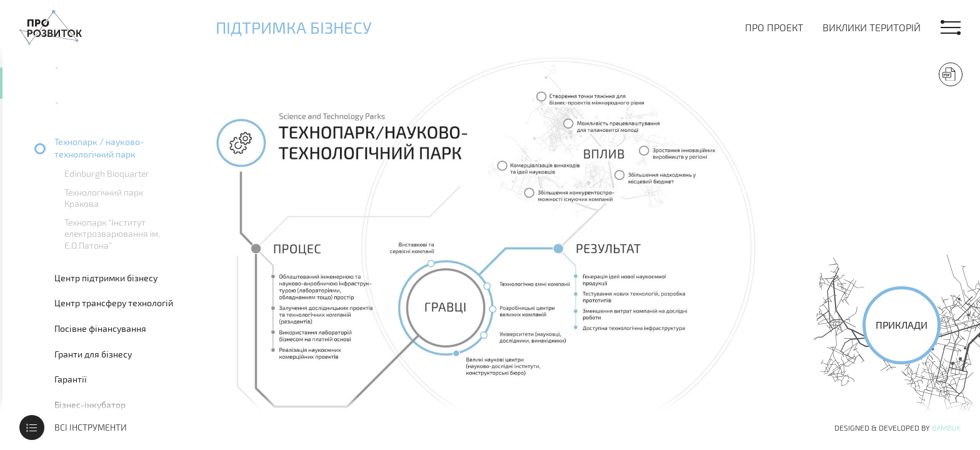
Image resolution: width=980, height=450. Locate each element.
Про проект (774, 27)
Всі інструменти (91, 427)
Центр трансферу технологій (114, 303)
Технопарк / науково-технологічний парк (99, 148)
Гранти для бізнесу (93, 354)
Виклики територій (872, 27)
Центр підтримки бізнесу (106, 278)
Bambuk (946, 427)
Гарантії (71, 379)
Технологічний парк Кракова (104, 198)
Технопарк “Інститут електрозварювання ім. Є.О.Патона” (112, 233)
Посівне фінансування (100, 328)
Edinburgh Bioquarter (107, 173)
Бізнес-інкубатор (90, 405)
